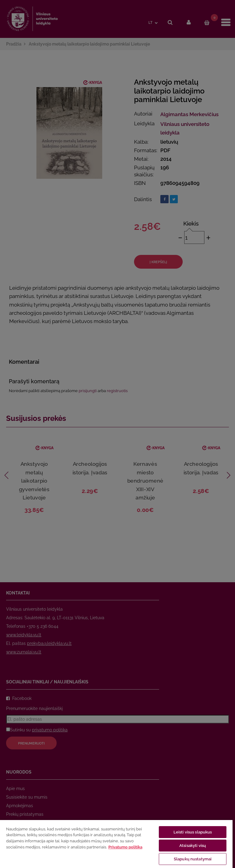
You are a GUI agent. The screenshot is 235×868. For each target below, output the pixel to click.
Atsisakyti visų (193, 846)
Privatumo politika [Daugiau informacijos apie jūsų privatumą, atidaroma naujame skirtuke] (125, 847)
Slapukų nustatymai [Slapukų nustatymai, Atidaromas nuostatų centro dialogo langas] (193, 859)
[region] (116, 844)
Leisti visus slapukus (193, 832)
